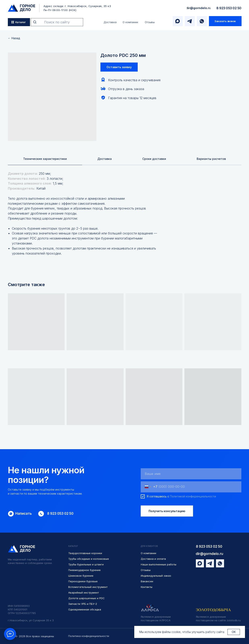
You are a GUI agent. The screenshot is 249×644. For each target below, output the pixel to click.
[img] (22, 8)
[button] (225, 21)
